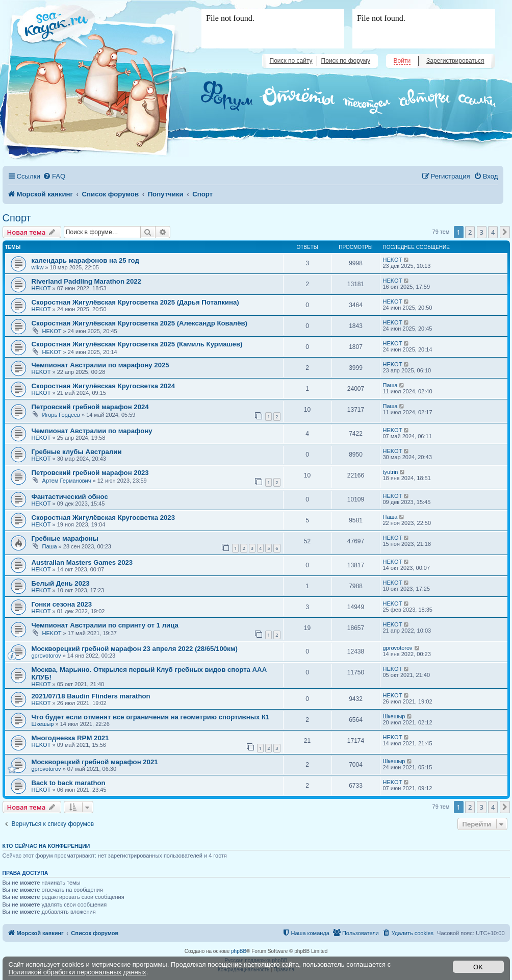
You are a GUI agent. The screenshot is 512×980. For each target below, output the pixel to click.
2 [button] (470, 232)
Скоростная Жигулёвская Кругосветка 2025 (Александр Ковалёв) (140, 323)
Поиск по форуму (346, 61)
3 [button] (482, 232)
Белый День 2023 (61, 583)
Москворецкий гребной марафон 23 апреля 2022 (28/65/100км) (135, 649)
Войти (402, 61)
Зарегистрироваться (455, 61)
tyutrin (391, 472)
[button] (505, 232)
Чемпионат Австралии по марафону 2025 (100, 365)
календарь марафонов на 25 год (85, 260)
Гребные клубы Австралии (77, 452)
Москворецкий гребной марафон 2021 (95, 762)
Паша (390, 385)
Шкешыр (43, 724)
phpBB (239, 951)
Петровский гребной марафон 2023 (90, 473)
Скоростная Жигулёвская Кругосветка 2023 (103, 518)
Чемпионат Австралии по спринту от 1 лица (105, 625)
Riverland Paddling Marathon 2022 (86, 281)
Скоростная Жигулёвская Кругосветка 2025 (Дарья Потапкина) (135, 302)
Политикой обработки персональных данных (78, 972)
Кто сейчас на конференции (46, 846)
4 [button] (493, 232)
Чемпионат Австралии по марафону (92, 431)
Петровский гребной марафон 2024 (90, 407)
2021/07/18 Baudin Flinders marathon (91, 696)
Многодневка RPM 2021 (70, 738)
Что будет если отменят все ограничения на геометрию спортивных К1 (151, 717)
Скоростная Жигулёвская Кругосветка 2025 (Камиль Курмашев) (137, 344)
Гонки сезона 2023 (62, 604)
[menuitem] (54, 176)
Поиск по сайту (291, 61)
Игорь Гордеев (61, 415)
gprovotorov (46, 656)
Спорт (17, 218)
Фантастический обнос (70, 497)
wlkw (38, 267)
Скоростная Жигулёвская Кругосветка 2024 (103, 386)
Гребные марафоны (65, 538)
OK (478, 967)
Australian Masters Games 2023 (82, 562)
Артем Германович (67, 481)
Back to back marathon (69, 783)
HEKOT (393, 260)
